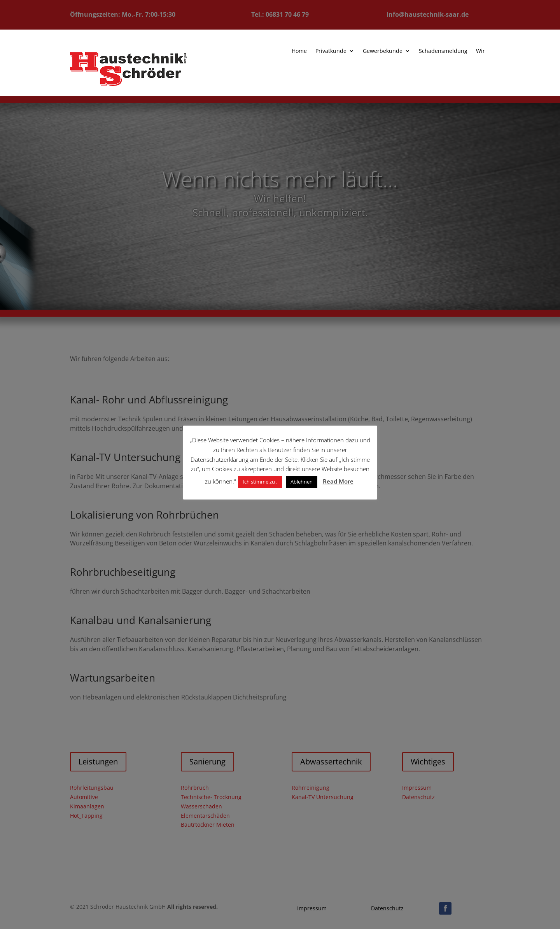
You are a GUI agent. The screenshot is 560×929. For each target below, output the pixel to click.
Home (296, 51)
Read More (338, 481)
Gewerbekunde (378, 51)
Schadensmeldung (438, 51)
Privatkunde (327, 51)
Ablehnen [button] (302, 482)
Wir (474, 51)
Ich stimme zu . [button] (260, 482)
